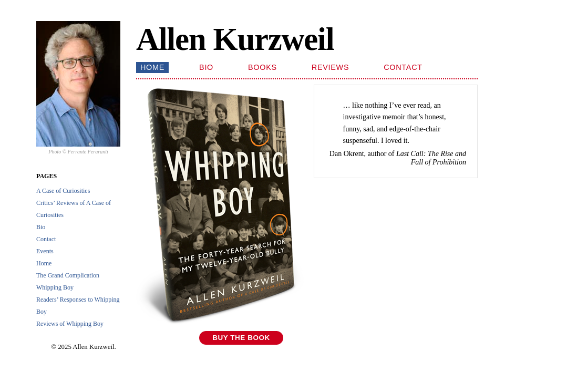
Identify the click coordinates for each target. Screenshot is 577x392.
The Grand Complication (68, 275)
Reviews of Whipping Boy (70, 324)
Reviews (330, 67)
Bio (41, 227)
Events (45, 251)
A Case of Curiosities (63, 191)
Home (44, 263)
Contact (46, 239)
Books (262, 67)
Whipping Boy (55, 287)
